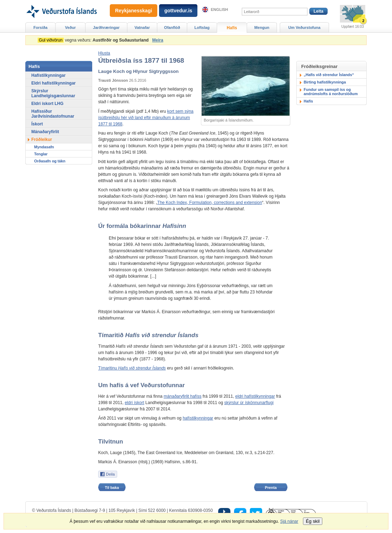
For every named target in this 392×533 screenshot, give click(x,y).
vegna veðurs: (94, 40)
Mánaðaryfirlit (45, 132)
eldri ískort (134, 403)
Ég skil (313, 521)
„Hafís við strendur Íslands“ (329, 75)
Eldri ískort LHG (47, 104)
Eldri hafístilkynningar (53, 83)
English (219, 10)
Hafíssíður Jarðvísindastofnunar (53, 114)
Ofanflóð (172, 27)
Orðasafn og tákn (50, 161)
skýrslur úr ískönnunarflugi (249, 403)
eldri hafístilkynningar (255, 396)
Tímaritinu (132, 368)
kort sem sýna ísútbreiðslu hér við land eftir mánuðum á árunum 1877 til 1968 (146, 118)
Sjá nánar (289, 521)
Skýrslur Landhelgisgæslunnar (53, 93)
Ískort (37, 124)
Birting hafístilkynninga (325, 82)
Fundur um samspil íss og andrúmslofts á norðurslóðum (331, 92)
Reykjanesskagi (134, 11)
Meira (157, 40)
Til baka (112, 488)
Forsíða (40, 27)
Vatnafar (142, 27)
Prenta (271, 488)
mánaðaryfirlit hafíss (182, 396)
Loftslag (202, 27)
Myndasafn (44, 147)
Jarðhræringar (106, 27)
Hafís (308, 101)
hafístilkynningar (198, 418)
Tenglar (41, 154)
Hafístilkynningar (48, 75)
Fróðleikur (42, 140)
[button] (104, 53)
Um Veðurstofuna (304, 27)
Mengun (262, 27)
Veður (71, 27)
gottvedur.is (178, 11)
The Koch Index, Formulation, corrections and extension (210, 203)
